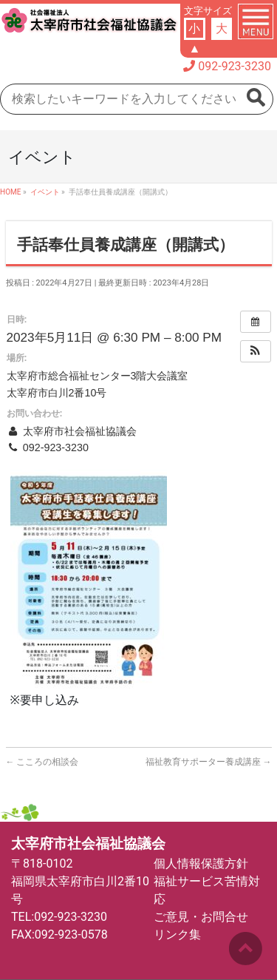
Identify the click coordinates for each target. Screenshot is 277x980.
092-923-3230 (235, 66)
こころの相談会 (42, 762)
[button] (256, 351)
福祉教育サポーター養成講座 (209, 762)
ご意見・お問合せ (201, 917)
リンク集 (177, 935)
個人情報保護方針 (201, 864)
